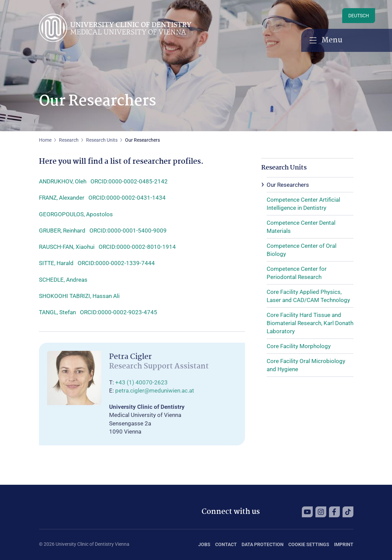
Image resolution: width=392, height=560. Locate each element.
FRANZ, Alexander (62, 198)
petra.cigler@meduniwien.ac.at (155, 391)
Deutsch (359, 16)
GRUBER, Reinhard (62, 231)
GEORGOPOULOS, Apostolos (76, 214)
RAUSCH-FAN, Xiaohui (67, 247)
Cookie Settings (309, 544)
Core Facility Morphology (299, 346)
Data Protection (263, 544)
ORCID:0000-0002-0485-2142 (129, 181)
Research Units (102, 140)
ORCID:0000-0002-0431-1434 (127, 198)
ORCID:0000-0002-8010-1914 (137, 247)
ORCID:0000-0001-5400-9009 (128, 231)
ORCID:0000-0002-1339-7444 (116, 263)
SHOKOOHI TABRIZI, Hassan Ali (79, 296)
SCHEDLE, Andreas (63, 280)
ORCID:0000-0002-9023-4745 (119, 312)
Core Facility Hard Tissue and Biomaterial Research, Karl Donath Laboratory (310, 323)
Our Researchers (288, 185)
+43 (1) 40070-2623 (141, 382)
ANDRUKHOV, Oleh (63, 181)
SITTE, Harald (56, 263)
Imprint (344, 544)
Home (45, 140)
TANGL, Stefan (57, 312)
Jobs (204, 544)
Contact (226, 544)
